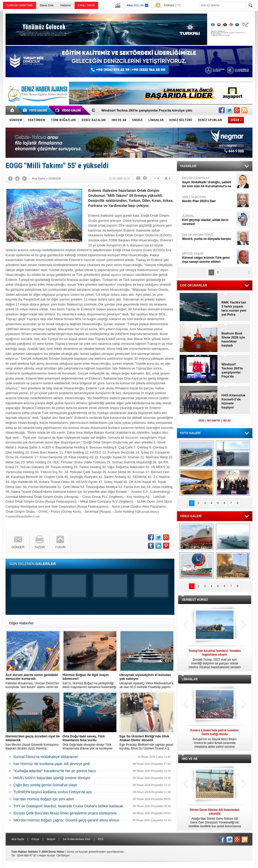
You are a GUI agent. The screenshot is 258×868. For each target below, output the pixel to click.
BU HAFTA (214, 421)
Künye (35, 839)
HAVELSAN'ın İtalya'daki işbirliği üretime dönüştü (52, 778)
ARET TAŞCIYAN (209, 199)
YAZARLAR (188, 166)
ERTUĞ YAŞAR (209, 258)
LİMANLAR (190, 679)
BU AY (227, 421)
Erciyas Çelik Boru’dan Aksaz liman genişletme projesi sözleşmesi (65, 813)
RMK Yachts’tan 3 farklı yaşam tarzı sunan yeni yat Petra (234, 308)
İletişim (51, 839)
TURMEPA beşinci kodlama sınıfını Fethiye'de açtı (53, 792)
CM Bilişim (63, 855)
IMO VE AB (190, 759)
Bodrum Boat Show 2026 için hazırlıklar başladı (233, 339)
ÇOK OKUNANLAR (193, 285)
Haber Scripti (47, 855)
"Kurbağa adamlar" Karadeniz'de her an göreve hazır (55, 771)
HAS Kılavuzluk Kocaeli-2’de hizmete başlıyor (233, 401)
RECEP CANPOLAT (209, 182)
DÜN (201, 421)
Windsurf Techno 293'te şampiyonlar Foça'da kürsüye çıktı (147, 110)
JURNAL (209, 220)
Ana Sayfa (18, 839)
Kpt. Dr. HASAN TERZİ (209, 237)
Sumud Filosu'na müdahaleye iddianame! (46, 757)
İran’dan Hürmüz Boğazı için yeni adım (44, 799)
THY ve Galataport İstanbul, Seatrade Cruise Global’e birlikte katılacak (68, 806)
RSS (101, 839)
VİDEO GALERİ (191, 516)
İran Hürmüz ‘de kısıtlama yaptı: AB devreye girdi (52, 764)
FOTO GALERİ (190, 433)
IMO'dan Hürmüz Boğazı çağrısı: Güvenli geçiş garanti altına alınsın (66, 820)
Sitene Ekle (47, 5)
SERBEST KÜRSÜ (195, 600)
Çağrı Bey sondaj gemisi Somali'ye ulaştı (45, 785)
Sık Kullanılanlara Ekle (77, 839)
